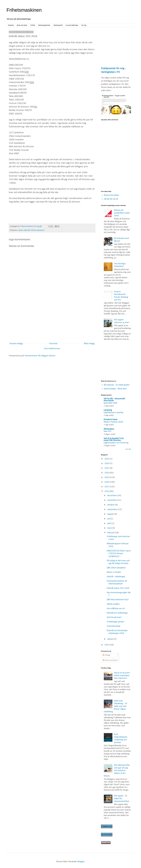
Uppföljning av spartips (113, 413)
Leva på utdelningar (72, 25)
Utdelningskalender (44, 25)
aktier (21, 230)
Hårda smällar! (113, 604)
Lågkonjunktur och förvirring (116, 443)
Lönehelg (108, 410)
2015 (107, 645)
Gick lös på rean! (114, 617)
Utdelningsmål (58, 25)
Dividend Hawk (110, 420)
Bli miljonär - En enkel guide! (117, 385)
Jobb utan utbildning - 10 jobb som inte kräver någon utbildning (115, 706)
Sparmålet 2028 (110, 403)
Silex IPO (107, 431)
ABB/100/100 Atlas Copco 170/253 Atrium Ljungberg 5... (119, 554)
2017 (107, 487)
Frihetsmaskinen (24, 10)
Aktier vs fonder (114, 572)
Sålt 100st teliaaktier (116, 568)
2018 (107, 482)
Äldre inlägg (89, 344)
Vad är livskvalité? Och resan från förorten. (114, 439)
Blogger (81, 862)
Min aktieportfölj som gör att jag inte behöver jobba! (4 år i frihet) (117, 771)
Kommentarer (110, 660)
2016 (107, 491)
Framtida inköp (113, 626)
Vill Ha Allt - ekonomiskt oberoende (114, 400)
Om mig (84, 25)
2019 (107, 477)
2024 (107, 464)
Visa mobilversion (52, 349)
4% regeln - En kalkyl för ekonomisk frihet (122, 799)
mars (110, 528)
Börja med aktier (22, 25)
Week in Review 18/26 (113, 422)
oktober (111, 505)
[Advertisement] (52, 321)
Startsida (11, 25)
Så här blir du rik (111, 199)
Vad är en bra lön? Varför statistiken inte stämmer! (122, 676)
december (112, 496)
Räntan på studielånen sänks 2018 (122, 213)
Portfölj (33, 25)
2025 (107, 459)
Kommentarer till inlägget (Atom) (40, 356)
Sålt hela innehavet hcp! (118, 600)
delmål (27, 230)
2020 (107, 473)
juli (109, 519)
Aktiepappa (109, 429)
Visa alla (128, 449)
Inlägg (106, 655)
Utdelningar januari (115, 622)
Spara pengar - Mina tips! (115, 389)
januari (111, 639)
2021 (107, 468)
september (113, 509)
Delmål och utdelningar (117, 613)
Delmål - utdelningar (116, 577)
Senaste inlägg (16, 344)
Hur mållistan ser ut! (116, 609)
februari (111, 533)
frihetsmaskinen (38, 230)
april (109, 523)
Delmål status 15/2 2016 (118, 588)
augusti (111, 514)
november (112, 500)
